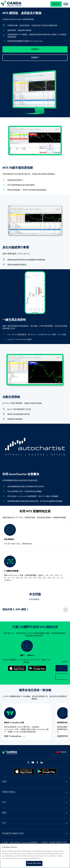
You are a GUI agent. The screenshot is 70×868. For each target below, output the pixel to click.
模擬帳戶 (35, 58)
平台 (4, 803)
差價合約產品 (9, 792)
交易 (4, 782)
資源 (4, 813)
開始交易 (56, 4)
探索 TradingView (14, 736)
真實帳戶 (35, 49)
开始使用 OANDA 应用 (13, 834)
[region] (35, 856)
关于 (4, 823)
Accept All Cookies (34, 863)
